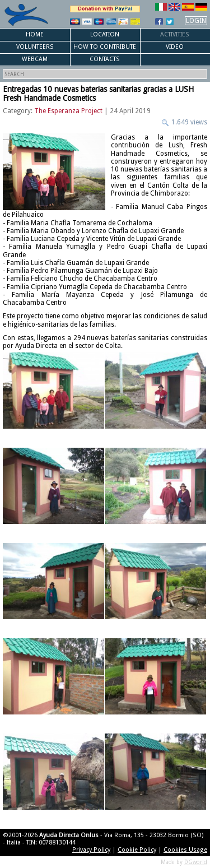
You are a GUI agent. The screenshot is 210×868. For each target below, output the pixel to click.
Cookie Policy (137, 850)
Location (105, 34)
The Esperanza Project (68, 111)
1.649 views (188, 122)
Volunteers (35, 47)
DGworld (196, 862)
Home (35, 34)
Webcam (35, 59)
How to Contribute (105, 47)
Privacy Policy (91, 850)
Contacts (105, 59)
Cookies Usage (185, 850)
